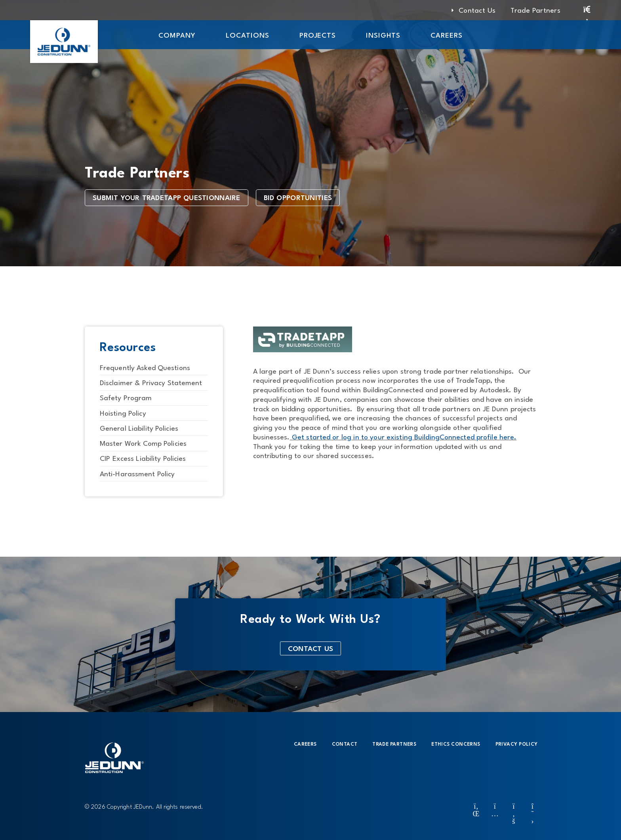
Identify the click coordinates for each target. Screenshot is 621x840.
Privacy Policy (517, 745)
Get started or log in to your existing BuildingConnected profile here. (403, 438)
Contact (345, 745)
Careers (305, 745)
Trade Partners (394, 745)
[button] (177, 34)
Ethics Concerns (456, 745)
